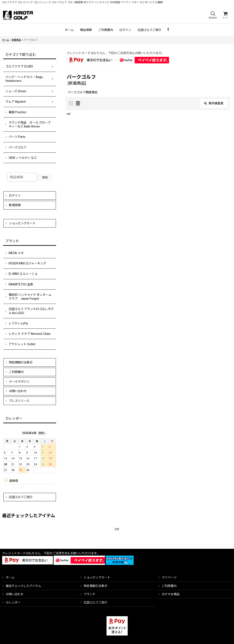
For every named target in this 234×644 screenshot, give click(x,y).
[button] (213, 15)
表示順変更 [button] (214, 103)
